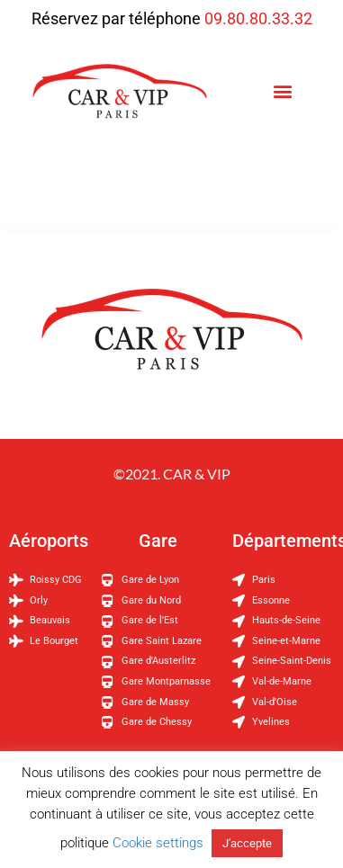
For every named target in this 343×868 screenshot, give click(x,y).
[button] (283, 91)
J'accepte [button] (247, 843)
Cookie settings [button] (158, 843)
